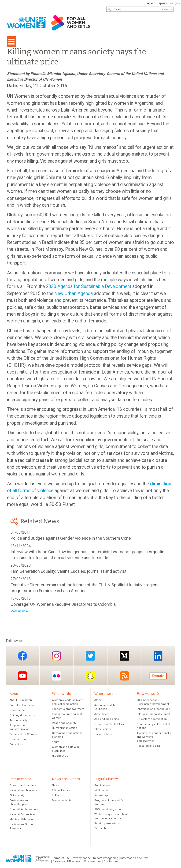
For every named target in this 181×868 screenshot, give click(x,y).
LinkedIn (158, 656)
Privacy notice (81, 858)
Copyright (41, 857)
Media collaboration (22, 819)
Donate (158, 676)
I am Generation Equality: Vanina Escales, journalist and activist (68, 571)
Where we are (106, 694)
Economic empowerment (68, 709)
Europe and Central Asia (109, 724)
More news (18, 611)
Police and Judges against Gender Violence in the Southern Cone (71, 538)
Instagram (56, 656)
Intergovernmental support (153, 714)
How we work (148, 694)
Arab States (101, 714)
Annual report (103, 795)
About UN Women (21, 700)
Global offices (103, 729)
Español (162, 3)
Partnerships (21, 779)
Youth (56, 742)
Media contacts (62, 800)
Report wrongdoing (106, 858)
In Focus (57, 795)
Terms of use (61, 858)
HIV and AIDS (60, 756)
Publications (102, 785)
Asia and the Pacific (107, 719)
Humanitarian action (65, 728)
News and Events (66, 779)
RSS (124, 676)
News (55, 785)
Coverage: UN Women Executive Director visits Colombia (63, 604)
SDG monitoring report (108, 809)
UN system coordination (152, 719)
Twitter (90, 656)
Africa (98, 700)
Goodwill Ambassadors (24, 809)
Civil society (17, 795)
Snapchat (90, 676)
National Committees (23, 814)
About (15, 694)
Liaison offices (103, 734)
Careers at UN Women (23, 734)
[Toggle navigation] (11, 42)
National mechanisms (23, 790)
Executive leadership (22, 705)
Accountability (18, 720)
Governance (17, 710)
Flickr (56, 676)
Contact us (16, 744)
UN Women (42, 861)
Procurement (18, 739)
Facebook (22, 656)
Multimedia (101, 790)
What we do (62, 694)
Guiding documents (22, 715)
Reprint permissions (107, 823)
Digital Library (106, 779)
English (150, 3)
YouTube (22, 676)
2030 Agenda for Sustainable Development (89, 286)
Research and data (148, 746)
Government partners (23, 785)
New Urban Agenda (74, 294)
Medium (124, 656)
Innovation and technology (153, 709)
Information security (134, 858)
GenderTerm (102, 828)
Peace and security (64, 723)
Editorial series (61, 790)
